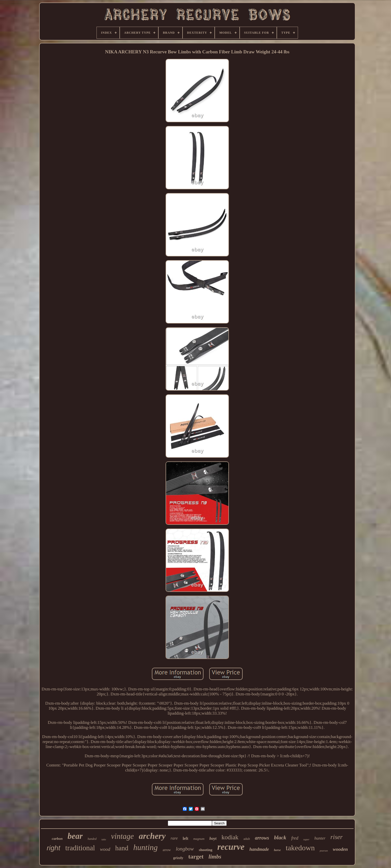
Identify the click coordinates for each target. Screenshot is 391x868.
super (306, 839)
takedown (300, 848)
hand (122, 848)
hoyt (213, 838)
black (280, 837)
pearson (324, 851)
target (196, 857)
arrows (262, 838)
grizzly (178, 858)
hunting (146, 847)
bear (75, 836)
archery (152, 836)
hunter (320, 838)
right (53, 848)
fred (295, 838)
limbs (215, 857)
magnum (199, 839)
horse (277, 850)
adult (247, 839)
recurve (231, 847)
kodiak (230, 837)
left (186, 838)
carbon (57, 839)
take (104, 839)
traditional (80, 848)
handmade (259, 849)
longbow (185, 849)
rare (174, 838)
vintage (122, 836)
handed (92, 839)
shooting (205, 850)
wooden (340, 849)
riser (337, 837)
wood (105, 849)
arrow (167, 850)
